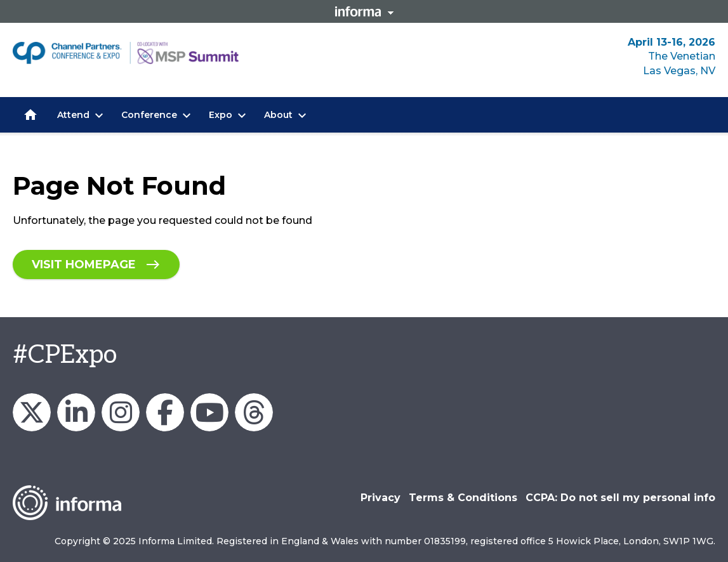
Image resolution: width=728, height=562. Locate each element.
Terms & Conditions (463, 498)
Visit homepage (84, 265)
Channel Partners (76, 412)
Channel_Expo (32, 412)
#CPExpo (65, 355)
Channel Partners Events (165, 412)
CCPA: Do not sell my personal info (620, 498)
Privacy (381, 498)
